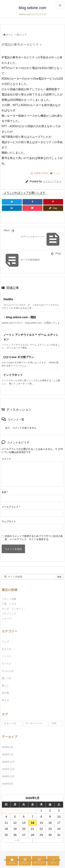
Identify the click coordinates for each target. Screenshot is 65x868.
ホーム (9, 35)
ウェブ (23, 35)
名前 (5, 492)
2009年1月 (8, 754)
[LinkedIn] (12, 208)
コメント (6, 459)
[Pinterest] (53, 202)
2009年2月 (8, 747)
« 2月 (17, 840)
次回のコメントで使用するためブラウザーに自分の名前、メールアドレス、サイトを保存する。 (34, 538)
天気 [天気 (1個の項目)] (54, 723)
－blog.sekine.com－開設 (21, 317)
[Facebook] (32, 202)
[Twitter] (12, 202)
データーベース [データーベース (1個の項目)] (34, 723)
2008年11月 (8, 769)
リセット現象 (9, 599)
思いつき (7, 678)
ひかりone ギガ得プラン (19, 357)
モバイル (7, 664)
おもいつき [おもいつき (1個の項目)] (10, 723)
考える (5, 700)
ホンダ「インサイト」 (14, 609)
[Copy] (53, 208)
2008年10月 (8, 776)
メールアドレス (11, 507)
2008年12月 (8, 762)
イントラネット (13, 375)
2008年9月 (8, 784)
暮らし (5, 685)
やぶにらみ (8, 671)
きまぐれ (7, 649)
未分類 (5, 693)
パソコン (7, 656)
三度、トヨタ (10, 604)
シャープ (7, 618)
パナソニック (9, 614)
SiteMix (8, 299)
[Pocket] (32, 208)
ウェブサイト (9, 521)
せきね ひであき (52, 181)
